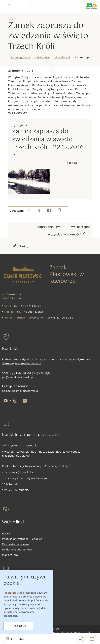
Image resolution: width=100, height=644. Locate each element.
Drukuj (20, 246)
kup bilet (14, 639)
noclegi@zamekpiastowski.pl (21, 391)
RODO (6, 534)
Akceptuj (18, 626)
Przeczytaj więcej (14, 593)
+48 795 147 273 (32, 312)
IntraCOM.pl (82, 633)
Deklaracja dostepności (17, 550)
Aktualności (62, 57)
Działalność (42, 57)
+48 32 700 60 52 (62, 318)
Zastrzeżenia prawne (16, 544)
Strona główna (20, 57)
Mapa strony (10, 555)
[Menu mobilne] (92, 639)
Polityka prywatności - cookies (22, 539)
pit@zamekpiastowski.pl (18, 377)
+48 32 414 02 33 (30, 306)
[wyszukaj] (81, 639)
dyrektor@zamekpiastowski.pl (22, 363)
